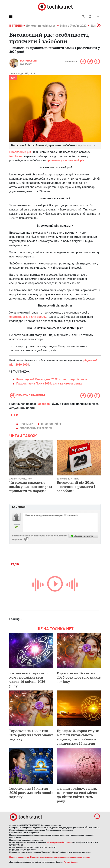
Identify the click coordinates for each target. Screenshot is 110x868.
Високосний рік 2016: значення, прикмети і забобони (76, 487)
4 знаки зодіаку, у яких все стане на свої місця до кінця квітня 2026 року (77, 795)
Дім (13, 78)
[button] (90, 16)
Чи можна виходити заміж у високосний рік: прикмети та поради (31, 487)
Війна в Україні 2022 (73, 26)
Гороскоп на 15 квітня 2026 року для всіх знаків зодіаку (31, 793)
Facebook (43, 404)
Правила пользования (19, 857)
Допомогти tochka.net (41, 26)
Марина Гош (28, 61)
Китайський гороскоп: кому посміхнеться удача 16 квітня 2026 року (29, 679)
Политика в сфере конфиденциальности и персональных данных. (60, 857)
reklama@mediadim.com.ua (59, 843)
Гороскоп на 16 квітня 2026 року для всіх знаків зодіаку (79, 677)
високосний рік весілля (36, 428)
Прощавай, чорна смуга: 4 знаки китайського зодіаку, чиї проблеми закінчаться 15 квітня (78, 737)
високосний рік (52, 424)
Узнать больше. (71, 862)
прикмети (26, 424)
